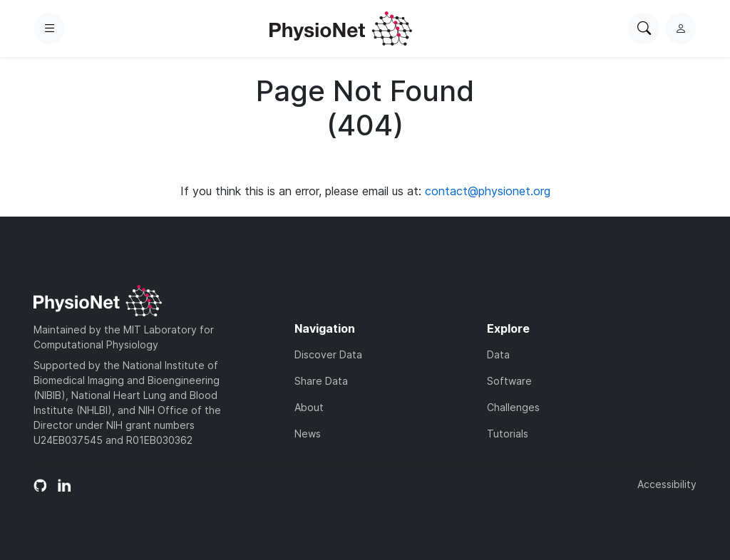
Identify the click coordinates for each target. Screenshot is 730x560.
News (308, 434)
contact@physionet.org (488, 191)
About (309, 407)
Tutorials (508, 434)
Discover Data (328, 354)
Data (498, 354)
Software (509, 381)
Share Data (321, 381)
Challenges (513, 407)
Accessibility (667, 484)
